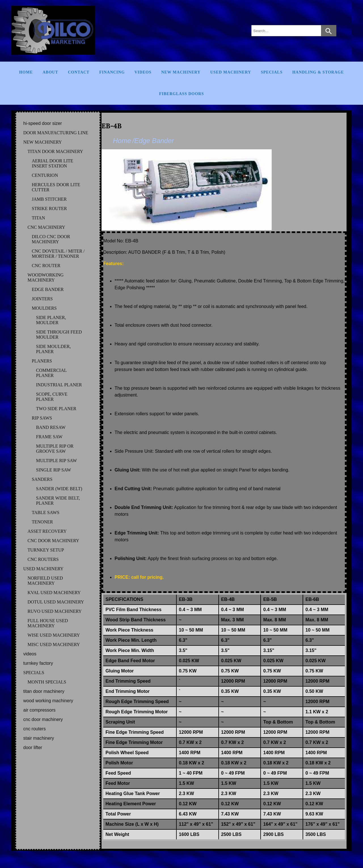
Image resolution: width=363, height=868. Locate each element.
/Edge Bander (153, 141)
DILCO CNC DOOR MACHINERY (51, 239)
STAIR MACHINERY (39, 738)
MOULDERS (44, 308)
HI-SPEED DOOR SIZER (43, 123)
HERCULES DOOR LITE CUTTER (56, 187)
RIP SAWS (42, 418)
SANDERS (42, 479)
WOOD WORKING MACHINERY (48, 701)
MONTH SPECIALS (47, 682)
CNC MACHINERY (46, 227)
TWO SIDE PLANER (56, 409)
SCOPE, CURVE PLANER (52, 397)
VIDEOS (30, 654)
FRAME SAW (49, 437)
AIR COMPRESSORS (39, 710)
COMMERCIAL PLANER (51, 373)
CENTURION (45, 175)
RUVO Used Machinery (55, 611)
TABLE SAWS (46, 512)
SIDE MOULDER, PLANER (53, 349)
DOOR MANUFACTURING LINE (56, 133)
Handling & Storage (318, 72)
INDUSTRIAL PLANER (59, 385)
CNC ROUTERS (43, 559)
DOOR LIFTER (33, 748)
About (50, 72)
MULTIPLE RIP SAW (56, 461)
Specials (272, 72)
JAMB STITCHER (49, 199)
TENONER (42, 522)
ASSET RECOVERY (47, 531)
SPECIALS (34, 673)
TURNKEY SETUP (46, 550)
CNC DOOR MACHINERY (53, 541)
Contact (79, 72)
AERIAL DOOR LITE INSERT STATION (52, 163)
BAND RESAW (51, 427)
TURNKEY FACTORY (38, 663)
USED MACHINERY (43, 569)
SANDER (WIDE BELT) (59, 489)
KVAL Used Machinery (54, 593)
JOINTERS (42, 299)
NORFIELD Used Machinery (45, 581)
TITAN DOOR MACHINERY (55, 151)
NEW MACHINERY (43, 142)
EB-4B (112, 126)
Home (26, 72)
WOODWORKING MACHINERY (46, 277)
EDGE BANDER (48, 289)
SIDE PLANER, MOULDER (51, 320)
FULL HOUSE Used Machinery (48, 623)
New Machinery (181, 72)
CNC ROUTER (46, 266)
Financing (112, 72)
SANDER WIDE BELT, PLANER (58, 501)
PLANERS (42, 361)
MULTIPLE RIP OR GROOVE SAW (55, 449)
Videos (143, 72)
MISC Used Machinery (54, 644)
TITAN (38, 218)
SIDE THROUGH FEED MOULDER (59, 335)
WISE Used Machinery (54, 635)
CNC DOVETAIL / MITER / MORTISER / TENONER (58, 254)
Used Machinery (231, 72)
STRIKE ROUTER (49, 208)
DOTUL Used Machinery (56, 602)
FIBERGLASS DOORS (181, 94)
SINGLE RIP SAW (53, 470)
